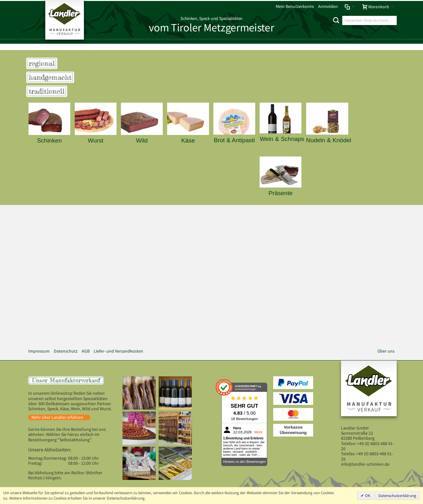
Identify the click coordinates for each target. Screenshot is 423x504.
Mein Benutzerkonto (295, 6)
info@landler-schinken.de (365, 464)
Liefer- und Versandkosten (118, 351)
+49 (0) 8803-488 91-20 (367, 446)
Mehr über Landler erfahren (57, 417)
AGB (86, 351)
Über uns (386, 351)
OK (367, 496)
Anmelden (328, 6)
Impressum (39, 351)
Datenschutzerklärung (397, 496)
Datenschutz (66, 351)
